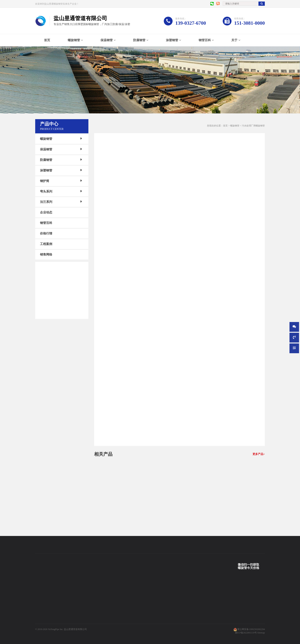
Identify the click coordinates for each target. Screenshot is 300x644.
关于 (234, 40)
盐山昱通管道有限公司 (75, 629)
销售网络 (46, 254)
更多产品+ (259, 454)
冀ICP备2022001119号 (246, 633)
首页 (47, 40)
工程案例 (46, 244)
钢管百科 (205, 40)
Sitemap (261, 633)
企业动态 (46, 212)
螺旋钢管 (74, 40)
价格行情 (46, 233)
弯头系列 (46, 191)
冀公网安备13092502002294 (251, 629)
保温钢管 (107, 40)
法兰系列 (46, 202)
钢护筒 (45, 181)
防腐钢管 (139, 40)
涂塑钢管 (172, 40)
